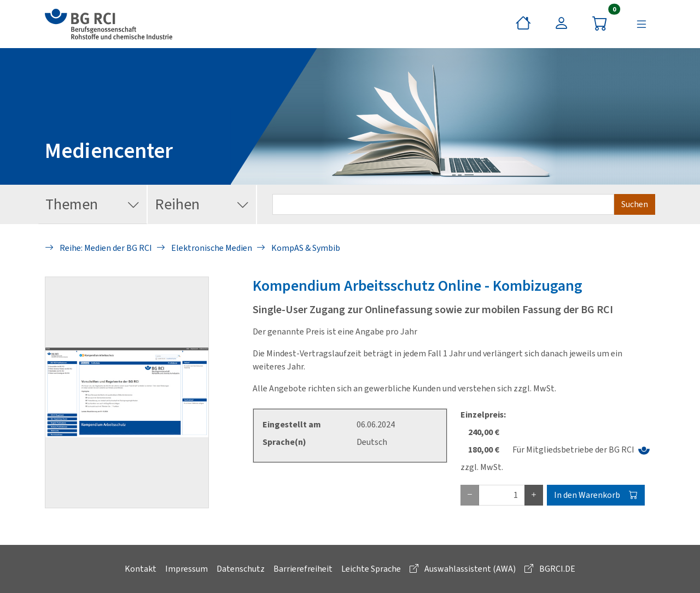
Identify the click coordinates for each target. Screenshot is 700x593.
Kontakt (141, 569)
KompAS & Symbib (298, 248)
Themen (93, 205)
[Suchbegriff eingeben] (443, 204)
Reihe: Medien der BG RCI (98, 248)
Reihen (202, 205)
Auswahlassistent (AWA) (463, 569)
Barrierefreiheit (303, 569)
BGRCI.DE (550, 569)
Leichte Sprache (371, 569)
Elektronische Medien (204, 248)
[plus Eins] (534, 495)
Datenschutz (241, 569)
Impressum (186, 569)
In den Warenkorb (596, 495)
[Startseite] (523, 24)
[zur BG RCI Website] (109, 24)
